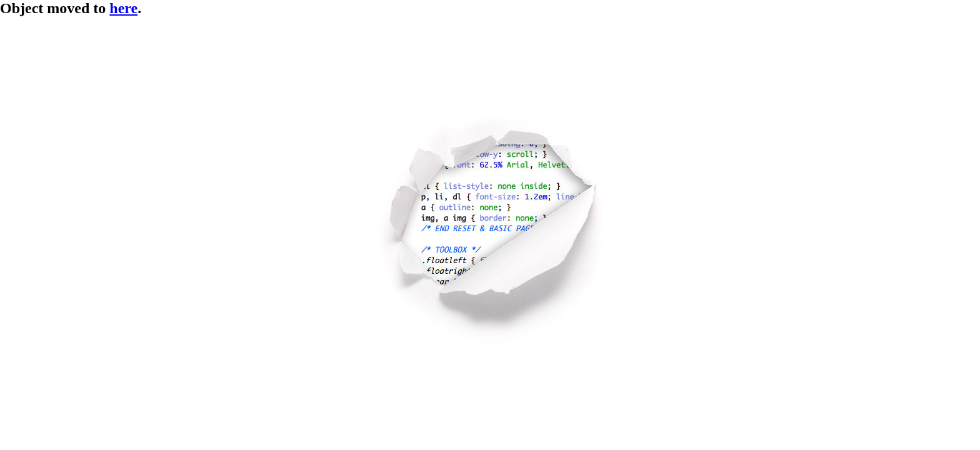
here (123, 8)
